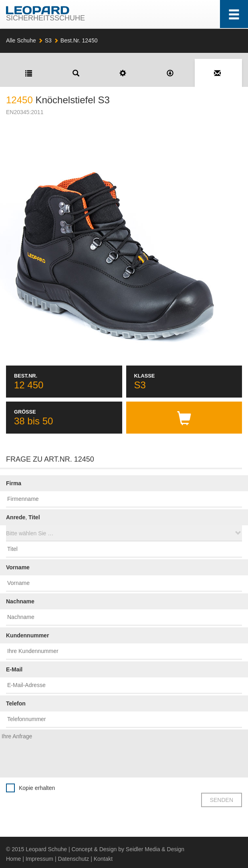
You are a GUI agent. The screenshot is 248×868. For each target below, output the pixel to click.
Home (13, 859)
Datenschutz (73, 859)
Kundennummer (27, 635)
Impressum (39, 859)
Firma (14, 483)
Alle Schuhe (21, 40)
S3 (48, 40)
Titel (34, 517)
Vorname (18, 567)
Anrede (16, 517)
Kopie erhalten (37, 788)
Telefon (16, 703)
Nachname (20, 601)
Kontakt (103, 859)
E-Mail (14, 669)
